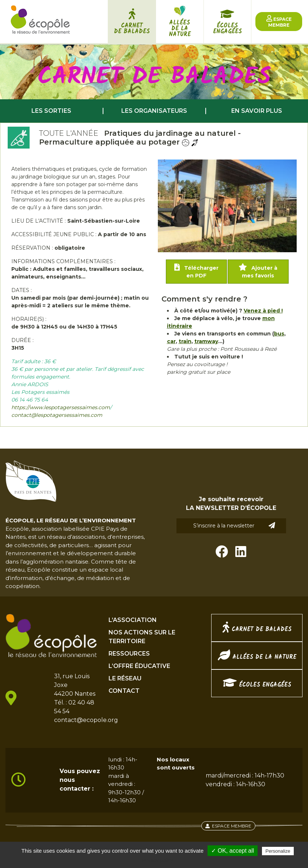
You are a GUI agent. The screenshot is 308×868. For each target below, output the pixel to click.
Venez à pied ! (263, 311)
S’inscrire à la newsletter (234, 525)
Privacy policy (158, 860)
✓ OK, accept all (233, 851)
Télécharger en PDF (196, 271)
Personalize (278, 851)
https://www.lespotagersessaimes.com (61, 407)
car (171, 341)
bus (279, 334)
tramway (206, 341)
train (185, 341)
